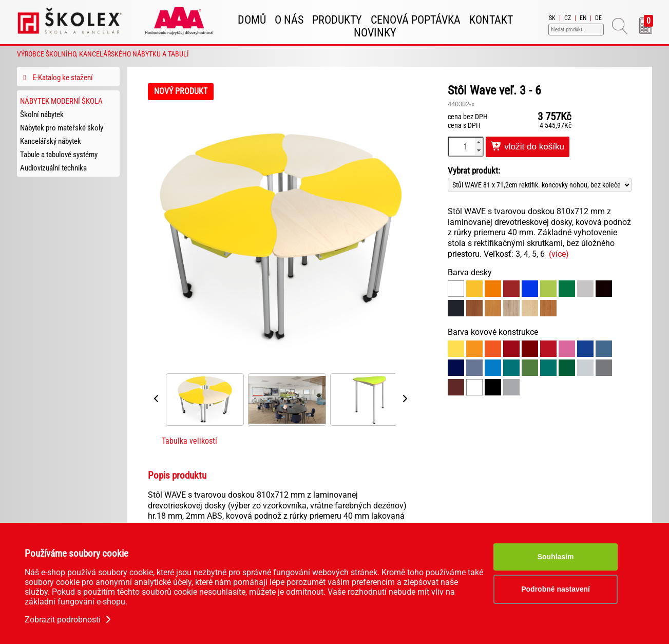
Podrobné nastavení (556, 589)
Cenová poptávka (416, 20)
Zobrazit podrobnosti (69, 620)
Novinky (375, 33)
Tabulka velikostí (189, 441)
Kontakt (491, 20)
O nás (289, 20)
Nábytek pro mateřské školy (62, 128)
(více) (559, 254)
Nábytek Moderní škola (61, 101)
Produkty (337, 20)
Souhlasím (556, 557)
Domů (252, 20)
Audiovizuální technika (53, 168)
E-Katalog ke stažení (57, 78)
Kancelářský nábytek (51, 141)
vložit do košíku (528, 147)
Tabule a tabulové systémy (59, 155)
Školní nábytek (42, 115)
